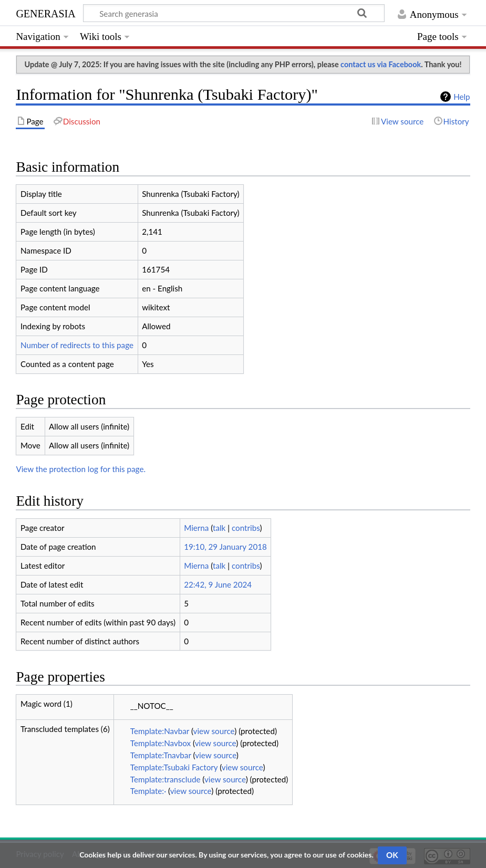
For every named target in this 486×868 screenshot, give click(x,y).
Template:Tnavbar (161, 755)
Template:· (148, 791)
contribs (246, 528)
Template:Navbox (161, 743)
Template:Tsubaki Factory (174, 767)
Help (462, 97)
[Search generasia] (234, 13)
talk (219, 528)
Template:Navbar (160, 731)
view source (214, 731)
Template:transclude (166, 779)
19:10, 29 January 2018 (225, 547)
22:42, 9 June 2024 (218, 584)
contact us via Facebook (381, 64)
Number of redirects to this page (77, 345)
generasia (45, 12)
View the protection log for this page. (81, 469)
